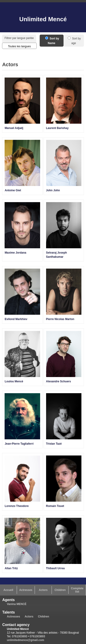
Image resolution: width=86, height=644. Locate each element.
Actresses (26, 590)
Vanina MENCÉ (17, 604)
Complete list (77, 590)
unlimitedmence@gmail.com (25, 640)
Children (60, 590)
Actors (43, 590)
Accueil (8, 590)
